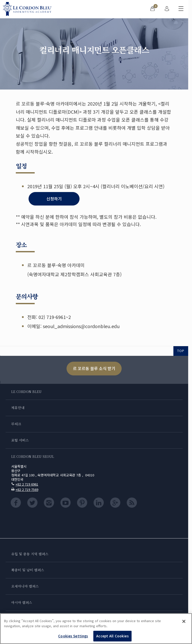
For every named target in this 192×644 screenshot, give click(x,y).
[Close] (184, 621)
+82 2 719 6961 (27, 484)
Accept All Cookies (112, 636)
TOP (181, 351)
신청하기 (54, 199)
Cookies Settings (73, 636)
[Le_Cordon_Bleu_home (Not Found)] (29, 9)
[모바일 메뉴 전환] (181, 9)
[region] (96, 629)
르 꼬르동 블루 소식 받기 (94, 368)
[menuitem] (152, 9)
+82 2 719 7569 (27, 489)
